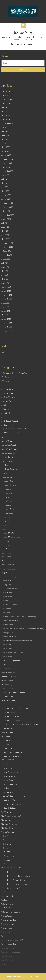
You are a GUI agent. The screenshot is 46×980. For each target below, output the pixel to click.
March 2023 (6, 170)
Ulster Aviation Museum (10, 487)
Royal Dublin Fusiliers (9, 831)
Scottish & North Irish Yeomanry (13, 851)
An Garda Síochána (8, 452)
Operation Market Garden (11, 775)
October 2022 (6, 174)
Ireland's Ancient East (9, 643)
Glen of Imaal (6, 635)
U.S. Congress (7, 899)
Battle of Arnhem (8, 496)
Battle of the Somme (9, 504)
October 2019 (6, 306)
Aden (3, 440)
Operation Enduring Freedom (12, 771)
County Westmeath (9, 563)
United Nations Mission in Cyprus (13, 935)
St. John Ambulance (9, 863)
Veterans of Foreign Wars (11, 967)
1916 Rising (5, 436)
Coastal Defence (7, 532)
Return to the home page (21, 44)
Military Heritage (7, 739)
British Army (6, 520)
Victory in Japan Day (9, 975)
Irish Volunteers (7, 711)
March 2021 (5, 246)
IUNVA (4, 719)
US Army (4, 947)
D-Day (4, 583)
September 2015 (7, 381)
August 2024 (6, 150)
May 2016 (5, 369)
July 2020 (5, 278)
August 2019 (6, 314)
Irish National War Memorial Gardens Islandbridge (19, 671)
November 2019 (7, 302)
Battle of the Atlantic (9, 500)
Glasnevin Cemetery (9, 631)
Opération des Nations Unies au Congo (15, 763)
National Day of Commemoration (13, 747)
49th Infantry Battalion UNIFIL (12, 922)
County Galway (7, 547)
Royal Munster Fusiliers (10, 839)
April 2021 (5, 242)
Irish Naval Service (8, 679)
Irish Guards (6, 667)
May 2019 (5, 326)
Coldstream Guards (8, 536)
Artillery (4, 472)
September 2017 (7, 353)
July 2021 (5, 234)
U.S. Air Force (6, 891)
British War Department (10, 524)
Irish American (7, 651)
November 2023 (7, 154)
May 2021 (5, 238)
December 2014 (7, 385)
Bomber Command (8, 512)
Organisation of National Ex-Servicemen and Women (20, 779)
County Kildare (7, 555)
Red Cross (5, 799)
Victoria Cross (7, 970)
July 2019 (5, 318)
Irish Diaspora (6, 663)
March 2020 (6, 294)
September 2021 (7, 226)
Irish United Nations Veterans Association (17, 695)
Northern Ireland (8, 751)
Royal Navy (5, 843)
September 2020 (8, 270)
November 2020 (7, 262)
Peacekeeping (7, 791)
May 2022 (5, 194)
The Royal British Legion (10, 879)
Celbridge (5, 528)
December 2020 (7, 258)
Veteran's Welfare (8, 959)
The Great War (7, 875)
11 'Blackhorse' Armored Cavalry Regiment (16, 428)
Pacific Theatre (7, 783)
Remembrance (7, 803)
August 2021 (6, 230)
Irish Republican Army (9, 691)
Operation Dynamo (8, 767)
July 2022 (5, 186)
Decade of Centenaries (10, 587)
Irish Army (5, 655)
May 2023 (5, 166)
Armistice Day (6, 468)
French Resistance (8, 623)
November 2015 (7, 377)
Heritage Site (6, 639)
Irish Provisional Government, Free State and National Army (23, 683)
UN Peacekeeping (8, 911)
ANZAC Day (5, 464)
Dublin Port (6, 599)
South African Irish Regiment (12, 859)
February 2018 (6, 342)
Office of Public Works (10, 675)
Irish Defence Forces (9, 659)
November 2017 (7, 350)
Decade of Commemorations (12, 591)
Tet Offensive (6, 867)
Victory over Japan (8, 978)
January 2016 (6, 373)
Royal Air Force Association (11, 827)
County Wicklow (7, 567)
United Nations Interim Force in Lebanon (16, 931)
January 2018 (6, 345)
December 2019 (7, 298)
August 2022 (6, 182)
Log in (4, 407)
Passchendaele (7, 787)
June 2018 (5, 337)
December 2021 (7, 214)
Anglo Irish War (7, 456)
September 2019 (7, 310)
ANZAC (4, 460)
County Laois (6, 560)
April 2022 (5, 198)
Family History (6, 611)
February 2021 (6, 250)
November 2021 (7, 218)
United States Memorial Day (11, 943)
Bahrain (4, 492)
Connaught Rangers (9, 539)
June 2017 (5, 361)
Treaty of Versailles (8, 887)
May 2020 (5, 286)
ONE (3, 759)
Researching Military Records (12, 807)
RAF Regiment (7, 795)
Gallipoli (4, 627)
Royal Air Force (7, 823)
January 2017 (6, 365)
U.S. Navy (5, 903)
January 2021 (6, 254)
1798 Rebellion (7, 432)
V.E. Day (4, 955)
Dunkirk (4, 603)
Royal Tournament (8, 847)
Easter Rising (6, 607)
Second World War (8, 855)
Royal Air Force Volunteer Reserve (14, 483)
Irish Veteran (6, 699)
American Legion (8, 448)
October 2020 (7, 266)
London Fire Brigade (9, 731)
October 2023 (6, 158)
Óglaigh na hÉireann (8, 755)
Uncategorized (7, 915)
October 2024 (6, 146)
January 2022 (6, 210)
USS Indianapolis (7, 951)
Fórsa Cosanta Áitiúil (9, 619)
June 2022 (5, 190)
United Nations (7, 927)
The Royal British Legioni (10, 883)
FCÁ (3, 615)
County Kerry (6, 552)
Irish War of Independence (11, 715)
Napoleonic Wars (8, 743)
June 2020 (5, 282)
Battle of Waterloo (8, 508)
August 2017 (6, 358)
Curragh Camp (7, 575)
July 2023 (5, 162)
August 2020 (6, 274)
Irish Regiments (7, 687)
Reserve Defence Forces (11, 811)
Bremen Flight (7, 516)
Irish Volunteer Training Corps (12, 707)
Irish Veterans (7, 703)
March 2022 (6, 202)
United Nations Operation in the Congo (16, 939)
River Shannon (7, 819)
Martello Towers (7, 735)
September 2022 (8, 178)
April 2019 (5, 330)
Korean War (6, 723)
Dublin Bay (5, 595)
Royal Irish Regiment (9, 835)
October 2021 (6, 222)
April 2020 (5, 290)
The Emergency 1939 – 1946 (11, 871)
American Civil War (8, 444)
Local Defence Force (9, 727)
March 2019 (5, 334)
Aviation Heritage (8, 480)
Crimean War (6, 571)
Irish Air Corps (7, 647)
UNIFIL (4, 919)
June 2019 (5, 322)
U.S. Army (5, 895)
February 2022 (7, 206)
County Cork (6, 544)
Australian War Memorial (10, 476)
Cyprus (4, 579)
